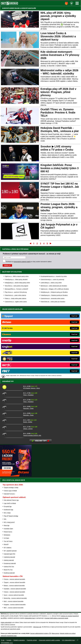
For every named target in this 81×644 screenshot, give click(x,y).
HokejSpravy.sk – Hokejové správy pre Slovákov (54, 292)
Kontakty (9, 640)
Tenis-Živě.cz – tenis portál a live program (17, 286)
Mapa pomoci (55, 633)
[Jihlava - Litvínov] (12, 428)
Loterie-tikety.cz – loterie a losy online (51, 283)
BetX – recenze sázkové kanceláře (14, 601)
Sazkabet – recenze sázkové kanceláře (15, 589)
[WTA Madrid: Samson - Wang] (12, 387)
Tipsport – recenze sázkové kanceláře (15, 582)
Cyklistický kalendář (9, 557)
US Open (6, 538)
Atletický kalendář (9, 560)
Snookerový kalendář (10, 563)
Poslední (51, 243)
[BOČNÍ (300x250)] (16, 476)
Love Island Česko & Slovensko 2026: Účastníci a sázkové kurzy (58, 36)
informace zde (37, 627)
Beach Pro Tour (8, 570)
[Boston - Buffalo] (12, 421)
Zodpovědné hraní (30, 618)
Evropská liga (8, 507)
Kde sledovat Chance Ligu (11, 500)
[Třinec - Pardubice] (12, 394)
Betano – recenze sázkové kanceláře (14, 586)
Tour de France (8, 541)
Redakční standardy (19, 640)
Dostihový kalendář (9, 573)
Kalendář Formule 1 (9, 494)
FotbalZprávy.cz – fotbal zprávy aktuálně (16, 280)
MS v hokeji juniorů (9, 522)
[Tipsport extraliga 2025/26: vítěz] (12, 434)
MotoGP (6, 544)
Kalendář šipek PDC (10, 554)
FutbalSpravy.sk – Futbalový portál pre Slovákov (54, 295)
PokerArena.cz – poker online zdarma (15, 295)
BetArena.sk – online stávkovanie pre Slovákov (54, 286)
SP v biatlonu (8, 548)
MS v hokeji (7, 513)
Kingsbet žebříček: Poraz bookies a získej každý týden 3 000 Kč (60, 168)
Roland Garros (8, 532)
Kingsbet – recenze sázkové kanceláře (15, 605)
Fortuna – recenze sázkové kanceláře (14, 579)
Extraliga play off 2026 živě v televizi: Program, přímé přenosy (58, 92)
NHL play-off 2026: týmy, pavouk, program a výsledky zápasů (58, 16)
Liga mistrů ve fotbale (10, 503)
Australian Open (8, 529)
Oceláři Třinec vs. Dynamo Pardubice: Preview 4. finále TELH (58, 112)
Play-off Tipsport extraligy (11, 516)
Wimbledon (7, 535)
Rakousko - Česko (28, 408)
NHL (5, 519)
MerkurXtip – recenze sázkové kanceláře (15, 598)
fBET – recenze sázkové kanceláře (14, 608)
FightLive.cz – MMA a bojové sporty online (17, 276)
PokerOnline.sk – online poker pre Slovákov (53, 302)
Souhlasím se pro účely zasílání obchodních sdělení (29, 262)
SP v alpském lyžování (10, 551)
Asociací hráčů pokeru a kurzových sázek (56, 618)
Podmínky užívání (32, 640)
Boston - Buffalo (28, 422)
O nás (3, 640)
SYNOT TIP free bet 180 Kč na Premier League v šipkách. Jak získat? (60, 187)
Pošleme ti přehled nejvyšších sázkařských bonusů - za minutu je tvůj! (32, 254)
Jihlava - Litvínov (28, 429)
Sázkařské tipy (8, 381)
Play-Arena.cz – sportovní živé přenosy (16, 292)
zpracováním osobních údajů (22, 262)
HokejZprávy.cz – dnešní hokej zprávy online (17, 283)
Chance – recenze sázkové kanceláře (14, 592)
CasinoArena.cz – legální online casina (16, 302)
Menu (77, 3)
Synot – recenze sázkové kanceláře (14, 595)
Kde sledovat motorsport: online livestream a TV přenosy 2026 (60, 55)
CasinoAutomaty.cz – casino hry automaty (52, 280)
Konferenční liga (8, 510)
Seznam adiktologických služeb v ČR (41, 633)
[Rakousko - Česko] (12, 407)
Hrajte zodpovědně (6, 622)
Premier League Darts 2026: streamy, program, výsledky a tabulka (59, 207)
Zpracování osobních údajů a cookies (50, 640)
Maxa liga (7, 525)
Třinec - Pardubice (28, 395)
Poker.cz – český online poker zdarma (16, 298)
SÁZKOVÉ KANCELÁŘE (29, 8)
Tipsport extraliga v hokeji (11, 488)
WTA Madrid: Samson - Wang (31, 388)
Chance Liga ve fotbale (10, 491)
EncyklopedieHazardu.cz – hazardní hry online (54, 276)
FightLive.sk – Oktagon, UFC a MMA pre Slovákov (55, 289)
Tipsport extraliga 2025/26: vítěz (32, 435)
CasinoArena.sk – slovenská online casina (52, 298)
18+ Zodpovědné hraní (69, 640)
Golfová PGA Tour (9, 567)
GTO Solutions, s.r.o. (7, 643)
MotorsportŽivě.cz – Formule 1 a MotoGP (16, 289)
